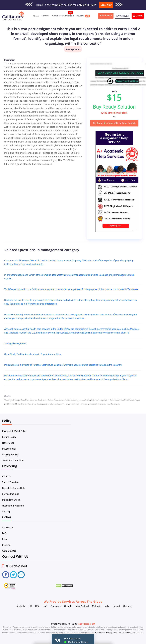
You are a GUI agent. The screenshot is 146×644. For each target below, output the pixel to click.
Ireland (116, 606)
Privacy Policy (9, 449)
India (107, 606)
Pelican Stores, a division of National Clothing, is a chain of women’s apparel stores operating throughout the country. (63, 365)
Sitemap (6, 512)
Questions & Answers (13, 506)
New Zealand (82, 606)
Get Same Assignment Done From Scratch (114, 123)
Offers (138, 16)
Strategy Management (15, 343)
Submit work (106, 15)
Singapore (56, 606)
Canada (68, 606)
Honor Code (8, 443)
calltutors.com (87, 624)
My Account (122, 16)
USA (37, 606)
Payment (140, 633)
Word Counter (9, 551)
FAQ (4, 533)
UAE (45, 606)
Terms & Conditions (127, 633)
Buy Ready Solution (114, 107)
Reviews (80, 16)
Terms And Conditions (13, 461)
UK (30, 606)
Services (46, 16)
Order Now (106, 5)
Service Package (10, 494)
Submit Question (11, 482)
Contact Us (8, 527)
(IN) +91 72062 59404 (15, 566)
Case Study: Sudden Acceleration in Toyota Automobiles (33, 354)
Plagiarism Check (11, 500)
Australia (21, 606)
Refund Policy (9, 437)
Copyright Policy (10, 455)
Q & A (36, 16)
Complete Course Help (63, 16)
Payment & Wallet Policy (14, 431)
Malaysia (97, 606)
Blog (4, 539)
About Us (7, 476)
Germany (128, 606)
